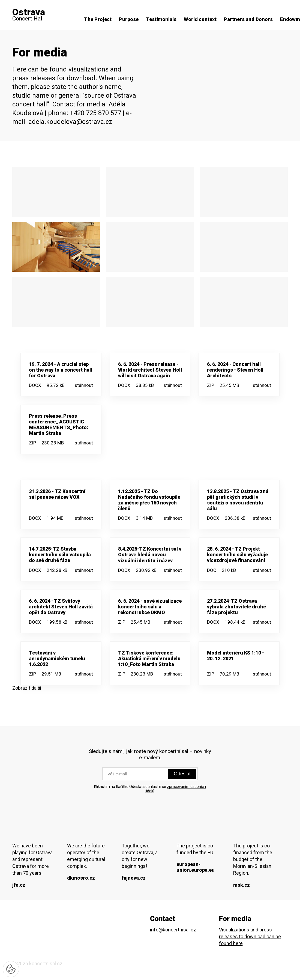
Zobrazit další (27, 688)
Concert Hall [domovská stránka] (29, 15)
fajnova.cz (134, 878)
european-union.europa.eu (196, 867)
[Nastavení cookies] (11, 969)
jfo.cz (19, 885)
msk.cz (241, 885)
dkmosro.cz (81, 878)
